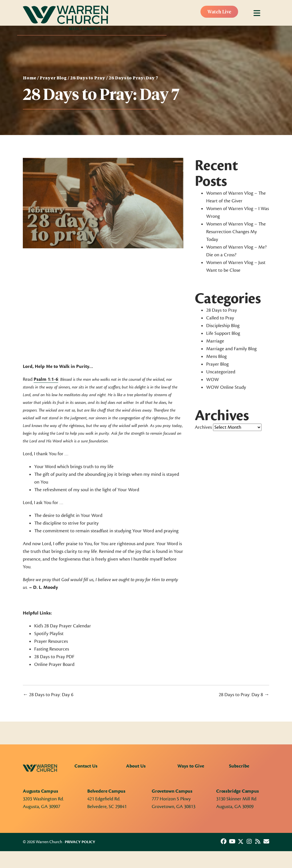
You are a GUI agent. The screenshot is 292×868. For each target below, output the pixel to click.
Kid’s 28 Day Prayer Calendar (63, 626)
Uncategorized (221, 372)
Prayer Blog (53, 78)
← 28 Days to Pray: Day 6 (48, 695)
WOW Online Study (226, 387)
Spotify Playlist (49, 634)
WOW (213, 380)
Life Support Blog (223, 333)
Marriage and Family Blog (231, 349)
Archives (203, 427)
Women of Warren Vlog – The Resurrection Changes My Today (236, 232)
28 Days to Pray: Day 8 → (244, 695)
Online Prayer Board (55, 664)
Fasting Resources (52, 649)
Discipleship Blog (223, 326)
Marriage (215, 341)
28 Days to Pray (88, 78)
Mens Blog (216, 357)
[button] (224, 841)
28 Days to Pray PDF (54, 657)
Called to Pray (220, 318)
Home (30, 78)
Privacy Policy (80, 842)
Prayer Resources (51, 641)
